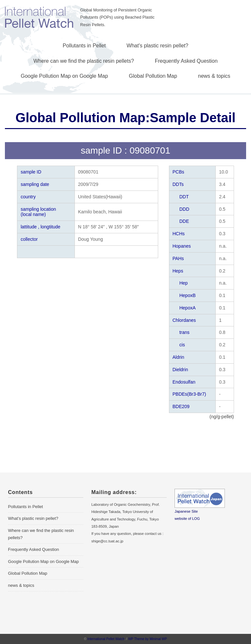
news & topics (214, 76)
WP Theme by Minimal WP (148, 639)
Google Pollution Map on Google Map (65, 76)
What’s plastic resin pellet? (33, 518)
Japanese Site (186, 511)
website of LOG (187, 519)
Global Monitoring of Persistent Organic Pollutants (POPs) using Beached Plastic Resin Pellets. (117, 17)
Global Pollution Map (153, 76)
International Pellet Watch (106, 639)
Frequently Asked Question (186, 61)
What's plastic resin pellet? (157, 46)
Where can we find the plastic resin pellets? (84, 61)
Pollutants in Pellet (84, 46)
